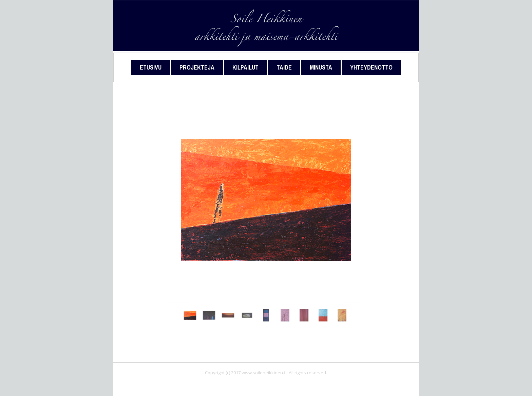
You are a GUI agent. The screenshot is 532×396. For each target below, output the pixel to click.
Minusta (321, 67)
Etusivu (151, 67)
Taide (284, 67)
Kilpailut (245, 67)
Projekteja (197, 67)
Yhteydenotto (371, 67)
